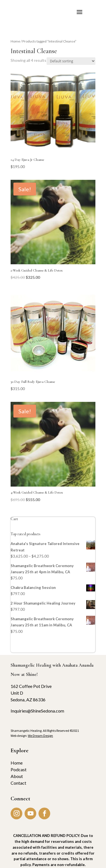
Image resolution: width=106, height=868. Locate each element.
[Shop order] (71, 61)
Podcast (19, 769)
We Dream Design (40, 736)
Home (15, 41)
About (17, 776)
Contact (18, 783)
